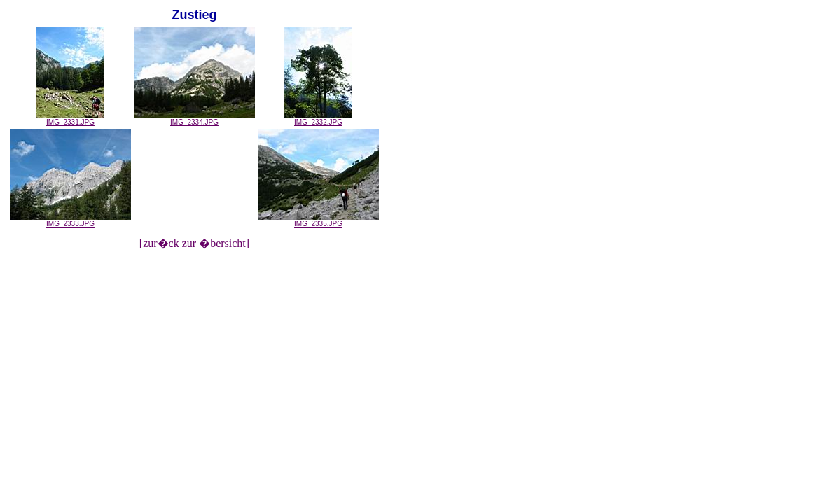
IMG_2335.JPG (318, 220)
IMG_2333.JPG (70, 220)
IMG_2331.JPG (70, 119)
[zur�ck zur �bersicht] (194, 243)
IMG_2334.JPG (194, 119)
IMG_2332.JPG (318, 119)
